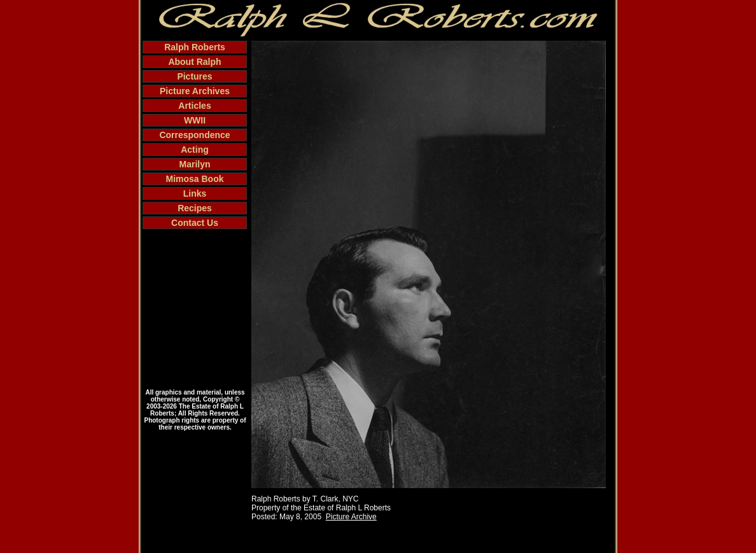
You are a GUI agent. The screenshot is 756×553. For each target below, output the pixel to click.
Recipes (195, 208)
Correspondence (194, 135)
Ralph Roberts (195, 47)
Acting (195, 150)
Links (195, 193)
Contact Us (195, 223)
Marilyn (194, 164)
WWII (195, 120)
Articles (194, 106)
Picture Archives (195, 91)
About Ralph (194, 62)
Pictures (194, 76)
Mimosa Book (194, 179)
